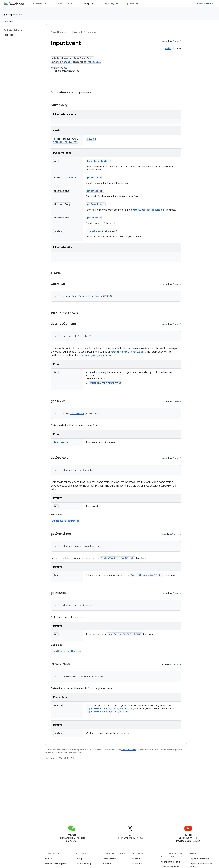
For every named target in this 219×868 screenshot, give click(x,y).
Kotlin (168, 49)
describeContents (97, 161)
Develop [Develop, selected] (85, 4)
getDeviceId (94, 191)
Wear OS (107, 864)
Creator (58, 142)
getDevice (92, 177)
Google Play (108, 4)
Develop (76, 32)
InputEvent (70, 142)
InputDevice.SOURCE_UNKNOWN (124, 634)
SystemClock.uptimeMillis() (148, 210)
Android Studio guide (171, 862)
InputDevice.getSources (66, 651)
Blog (132, 4)
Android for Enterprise (55, 864)
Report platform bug (200, 859)
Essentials (37, 4)
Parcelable (94, 62)
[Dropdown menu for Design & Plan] (73, 4)
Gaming (78, 859)
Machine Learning (82, 864)
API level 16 (176, 534)
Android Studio (205, 4)
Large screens (109, 859)
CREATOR (91, 139)
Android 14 (137, 864)
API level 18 (176, 664)
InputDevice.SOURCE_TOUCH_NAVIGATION (109, 708)
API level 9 (176, 41)
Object (66, 62)
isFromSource (94, 231)
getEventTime (94, 204)
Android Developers (60, 32)
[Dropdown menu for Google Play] (118, 4)
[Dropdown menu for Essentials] (47, 4)
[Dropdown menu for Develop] (94, 4)
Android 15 (137, 859)
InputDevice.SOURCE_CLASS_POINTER (107, 711)
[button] (20, 35)
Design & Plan (62, 4)
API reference (13, 15)
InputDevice (69, 177)
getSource (92, 218)
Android (49, 859)
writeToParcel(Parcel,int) (128, 352)
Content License (129, 750)
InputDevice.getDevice (65, 521)
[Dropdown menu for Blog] (138, 4)
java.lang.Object (59, 68)
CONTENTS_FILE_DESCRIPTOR (95, 355)
